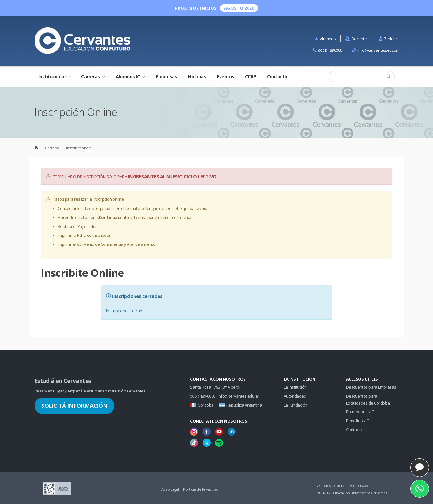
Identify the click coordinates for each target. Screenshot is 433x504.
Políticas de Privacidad (201, 489)
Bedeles (389, 39)
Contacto (277, 77)
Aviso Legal (170, 489)
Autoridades (295, 396)
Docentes (357, 39)
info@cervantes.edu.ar (375, 50)
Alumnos (325, 39)
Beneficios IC (358, 421)
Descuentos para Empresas (371, 387)
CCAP (251, 77)
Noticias (197, 77)
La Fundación (296, 405)
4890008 (328, 50)
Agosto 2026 (239, 8)
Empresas (166, 77)
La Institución (295, 387)
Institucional (54, 77)
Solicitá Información (74, 406)
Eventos (225, 77)
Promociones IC (360, 412)
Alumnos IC (130, 77)
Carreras (93, 77)
